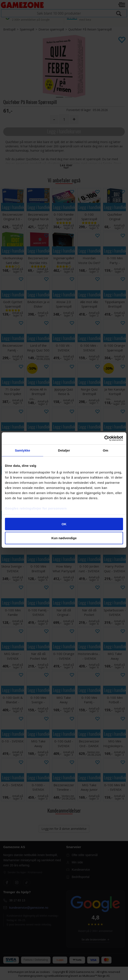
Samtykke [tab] (22, 450)
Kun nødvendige (64, 538)
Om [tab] (106, 450)
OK (64, 524)
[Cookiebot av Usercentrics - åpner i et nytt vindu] (104, 438)
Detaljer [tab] (64, 450)
